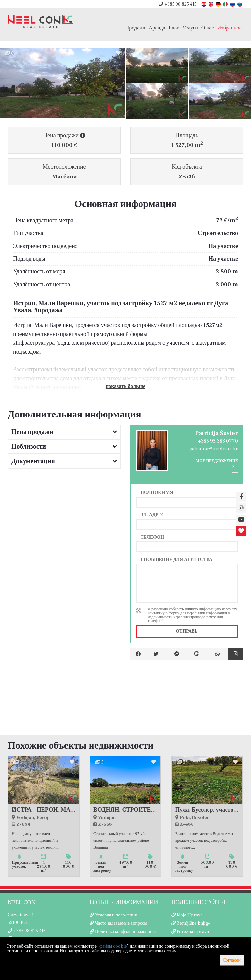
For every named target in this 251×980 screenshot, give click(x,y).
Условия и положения (116, 915)
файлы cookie (113, 946)
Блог (174, 28)
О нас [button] (208, 28)
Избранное (229, 28)
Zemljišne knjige (193, 923)
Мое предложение (217, 463)
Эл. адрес (153, 515)
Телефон (152, 537)
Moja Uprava (190, 915)
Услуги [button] (190, 28)
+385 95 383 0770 (218, 441)
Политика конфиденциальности (126, 932)
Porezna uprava (193, 932)
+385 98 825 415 (178, 4)
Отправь (187, 631)
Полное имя (157, 492)
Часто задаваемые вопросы (121, 923)
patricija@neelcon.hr (214, 449)
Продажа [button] (135, 28)
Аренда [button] (157, 28)
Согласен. (232, 960)
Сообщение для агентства (176, 559)
